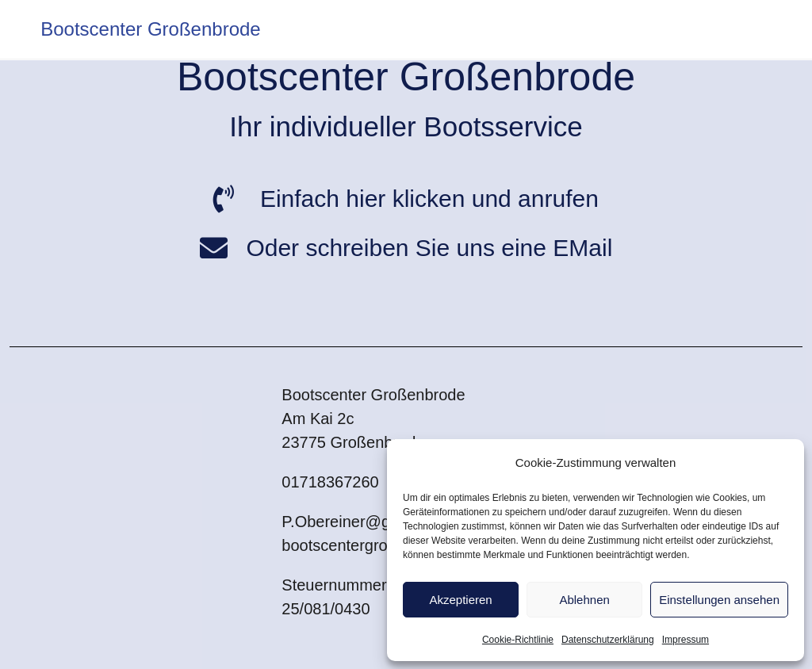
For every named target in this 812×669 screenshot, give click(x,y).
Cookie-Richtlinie (518, 640)
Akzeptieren (460, 600)
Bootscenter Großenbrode (151, 29)
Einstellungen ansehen (719, 600)
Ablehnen (584, 600)
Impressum (686, 640)
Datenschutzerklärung (608, 640)
